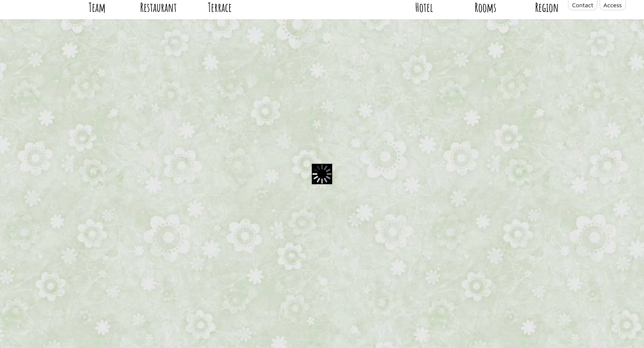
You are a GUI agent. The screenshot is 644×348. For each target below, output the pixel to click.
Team (95, 56)
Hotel (431, 56)
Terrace (213, 56)
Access (613, 5)
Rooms (490, 56)
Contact (582, 5)
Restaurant (154, 56)
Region (549, 56)
